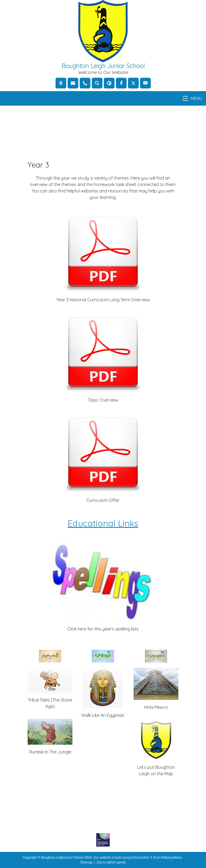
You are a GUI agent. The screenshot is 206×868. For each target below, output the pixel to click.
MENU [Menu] (192, 98)
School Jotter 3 (141, 857)
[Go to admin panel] (111, 862)
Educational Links (103, 524)
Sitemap (87, 862)
